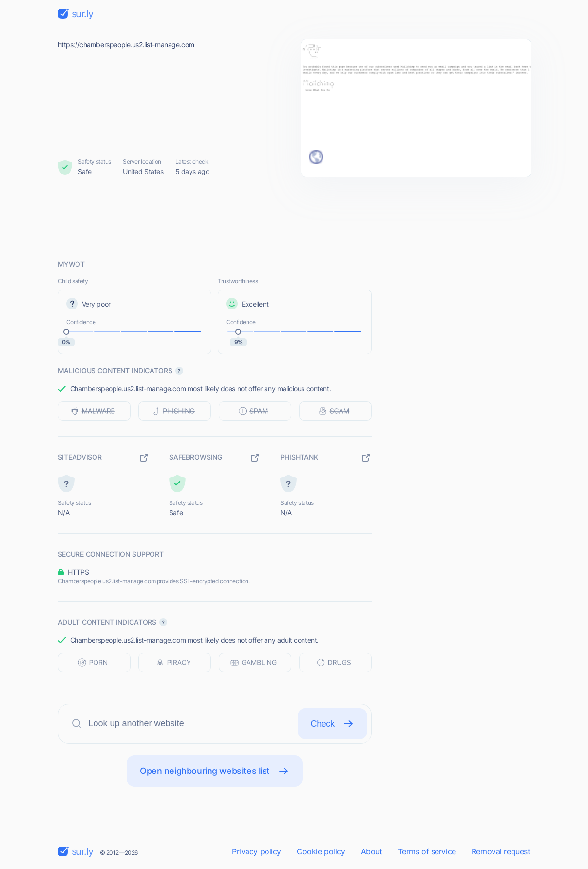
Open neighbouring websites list (215, 771)
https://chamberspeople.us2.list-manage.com (126, 45)
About (372, 851)
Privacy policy (256, 851)
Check (332, 724)
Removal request (501, 851)
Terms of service (427, 851)
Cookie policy (321, 851)
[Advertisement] (294, 218)
